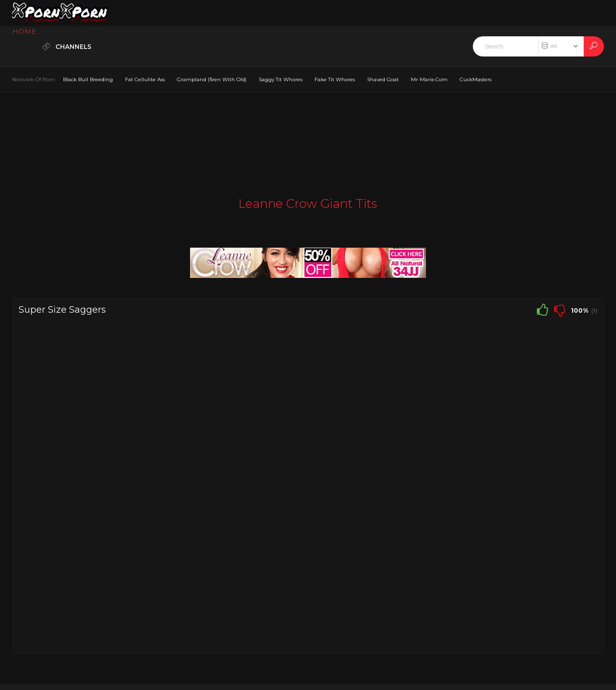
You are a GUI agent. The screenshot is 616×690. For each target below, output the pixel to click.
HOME (24, 31)
